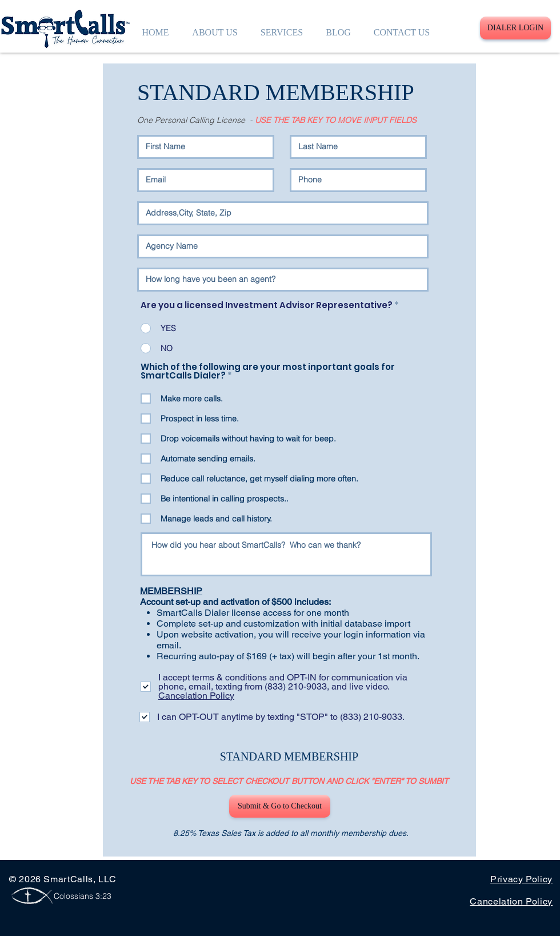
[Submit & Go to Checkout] (280, 806)
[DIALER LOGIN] (515, 28)
